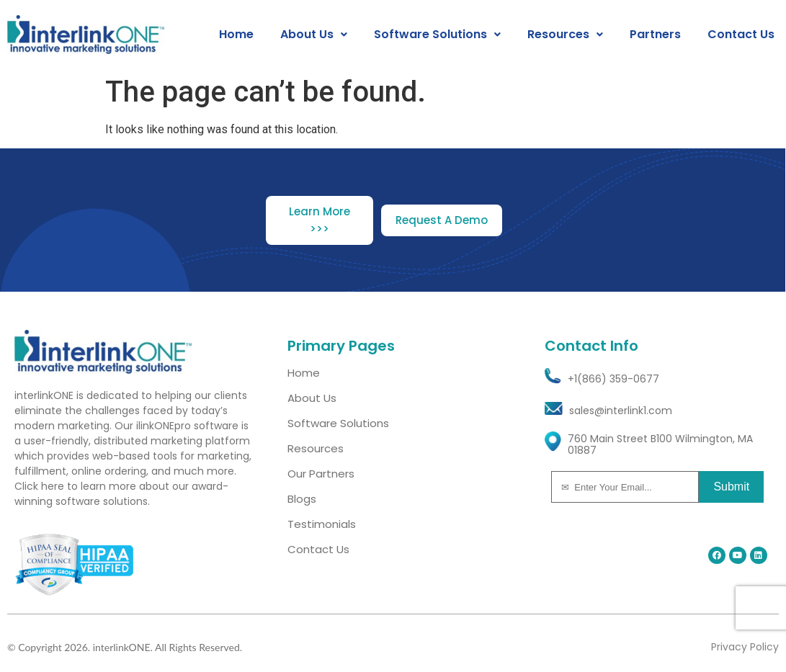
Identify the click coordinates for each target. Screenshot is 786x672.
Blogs (302, 499)
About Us (314, 35)
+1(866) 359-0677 (613, 379)
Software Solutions (437, 35)
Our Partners (321, 474)
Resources (565, 35)
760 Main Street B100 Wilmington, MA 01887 (660, 445)
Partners (655, 35)
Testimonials (322, 524)
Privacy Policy (745, 647)
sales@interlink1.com (621, 411)
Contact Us (741, 35)
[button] (314, 35)
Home (236, 35)
